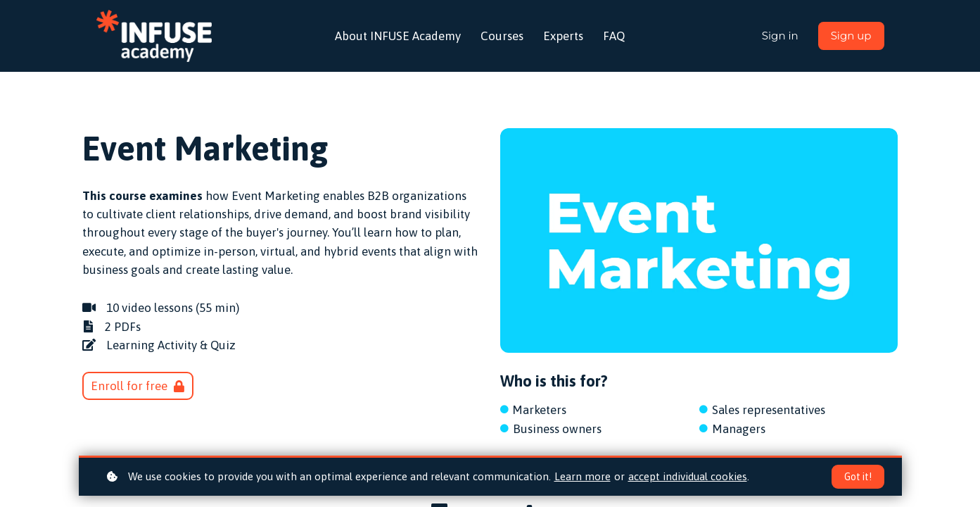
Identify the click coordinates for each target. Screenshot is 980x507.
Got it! (858, 477)
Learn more (583, 476)
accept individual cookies (688, 476)
